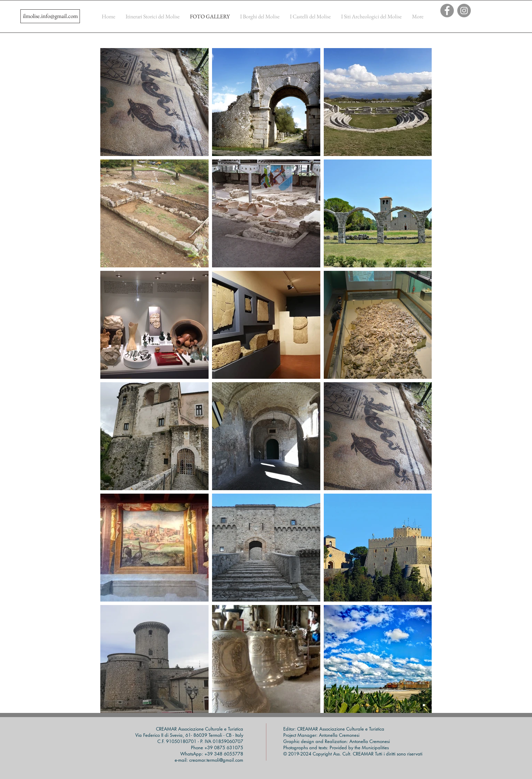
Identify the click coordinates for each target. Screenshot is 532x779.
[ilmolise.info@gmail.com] (50, 16)
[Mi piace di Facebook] (483, 24)
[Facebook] (447, 11)
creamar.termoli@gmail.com (216, 760)
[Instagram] (464, 11)
